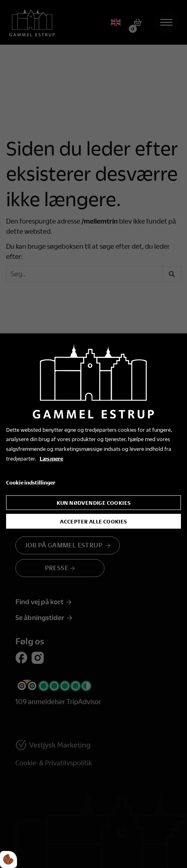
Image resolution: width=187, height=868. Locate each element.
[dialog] (93, 434)
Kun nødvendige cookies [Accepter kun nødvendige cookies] (94, 503)
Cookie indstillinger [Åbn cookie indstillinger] (31, 482)
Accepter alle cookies (93, 521)
